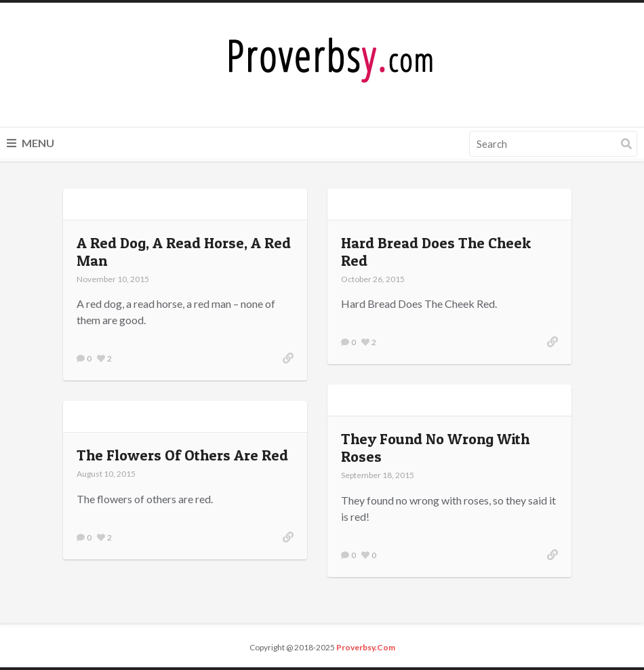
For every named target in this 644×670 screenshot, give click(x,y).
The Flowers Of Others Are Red (182, 455)
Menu (31, 143)
